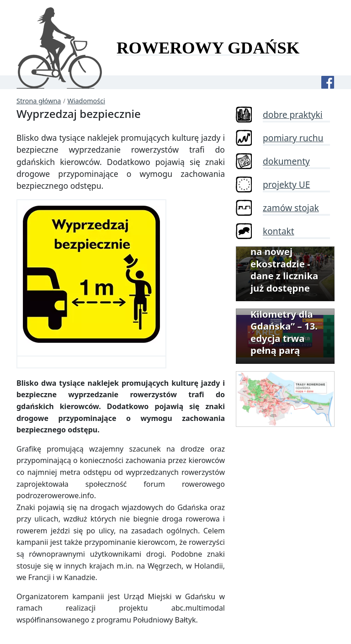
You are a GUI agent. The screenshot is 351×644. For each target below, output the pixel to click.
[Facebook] (328, 82)
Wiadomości (86, 101)
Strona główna (39, 101)
